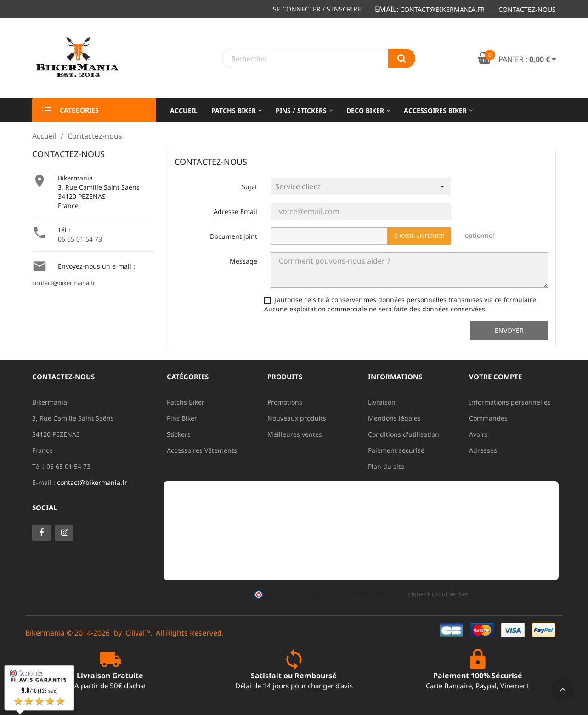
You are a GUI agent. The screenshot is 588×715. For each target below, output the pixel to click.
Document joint (234, 236)
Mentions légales (394, 418)
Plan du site (386, 466)
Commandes (488, 418)
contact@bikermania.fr (64, 283)
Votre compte (495, 377)
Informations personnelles (510, 402)
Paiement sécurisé (396, 450)
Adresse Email (235, 211)
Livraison (382, 402)
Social (45, 507)
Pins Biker (182, 418)
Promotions (285, 402)
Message (243, 261)
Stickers (179, 434)
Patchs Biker (186, 402)
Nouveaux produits (297, 418)
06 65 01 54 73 (80, 239)
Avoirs (478, 434)
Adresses (483, 450)
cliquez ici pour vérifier (437, 594)
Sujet (249, 187)
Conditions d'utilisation (404, 434)
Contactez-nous (527, 9)
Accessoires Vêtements (202, 450)
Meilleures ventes (295, 434)
